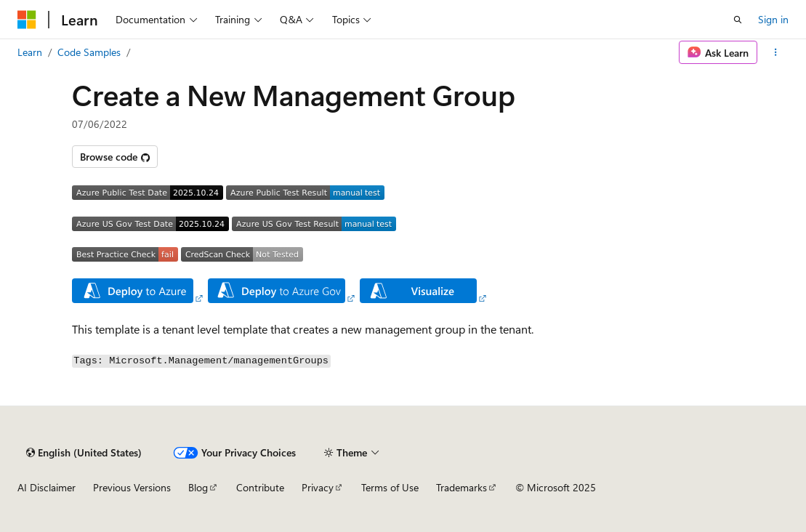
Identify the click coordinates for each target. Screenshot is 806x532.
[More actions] (776, 52)
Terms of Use (390, 487)
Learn (30, 52)
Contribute (260, 487)
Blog (198, 487)
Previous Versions (132, 487)
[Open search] (738, 20)
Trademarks (462, 487)
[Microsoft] (27, 20)
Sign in (773, 19)
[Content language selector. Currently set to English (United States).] (84, 453)
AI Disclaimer (47, 487)
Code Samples (89, 52)
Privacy (318, 487)
